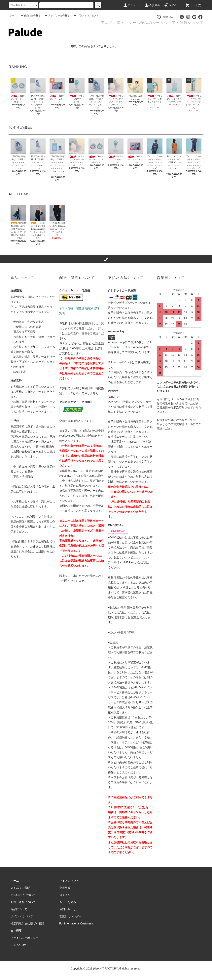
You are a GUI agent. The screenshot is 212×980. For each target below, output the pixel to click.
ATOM (22, 945)
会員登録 (152, 5)
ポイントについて (22, 916)
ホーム (13, 15)
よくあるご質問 (20, 888)
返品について (19, 909)
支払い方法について (23, 895)
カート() (193, 5)
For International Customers (77, 923)
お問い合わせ (167, 17)
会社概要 (16, 931)
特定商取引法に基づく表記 (27, 923)
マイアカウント (69, 881)
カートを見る (68, 902)
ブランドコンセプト (86, 15)
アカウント (132, 5)
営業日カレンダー (70, 916)
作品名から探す (30, 15)
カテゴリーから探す (57, 15)
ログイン (172, 5)
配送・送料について (23, 902)
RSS (13, 945)
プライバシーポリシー (24, 938)
